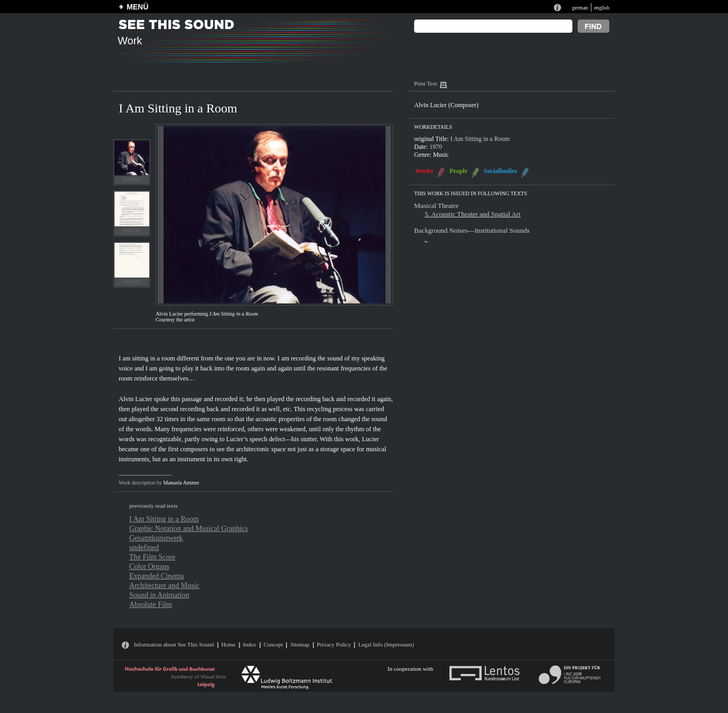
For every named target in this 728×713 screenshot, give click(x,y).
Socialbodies (500, 171)
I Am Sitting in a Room (164, 519)
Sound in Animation (159, 595)
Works (424, 171)
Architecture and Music (164, 585)
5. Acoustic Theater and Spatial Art (473, 214)
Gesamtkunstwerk (156, 538)
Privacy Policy (334, 644)
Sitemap (300, 644)
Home (229, 644)
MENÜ (137, 7)
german (580, 8)
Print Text (425, 83)
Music (441, 155)
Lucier (370, 439)
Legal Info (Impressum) (386, 644)
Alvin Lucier (136, 399)
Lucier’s (237, 439)
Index (250, 644)
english (602, 8)
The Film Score (152, 557)
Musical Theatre (436, 206)
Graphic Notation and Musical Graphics (189, 528)
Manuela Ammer (181, 483)
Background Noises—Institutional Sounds (472, 230)
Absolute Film (151, 604)
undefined (144, 547)
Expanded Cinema (157, 576)
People (458, 171)
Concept (274, 644)
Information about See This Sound (174, 644)
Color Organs (149, 566)
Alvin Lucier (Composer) (446, 105)
